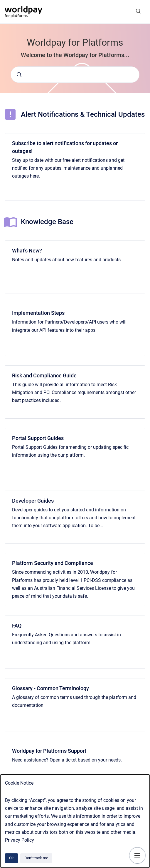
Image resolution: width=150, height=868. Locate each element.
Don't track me (36, 858)
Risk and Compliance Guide (44, 375)
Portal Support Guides (38, 438)
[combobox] (75, 75)
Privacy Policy (20, 840)
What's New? (27, 251)
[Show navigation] (137, 855)
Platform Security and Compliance (53, 563)
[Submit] (19, 75)
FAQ (17, 626)
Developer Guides (33, 501)
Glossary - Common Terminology (50, 688)
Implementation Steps (38, 313)
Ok (11, 858)
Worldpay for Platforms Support (49, 751)
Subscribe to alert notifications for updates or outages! (65, 147)
